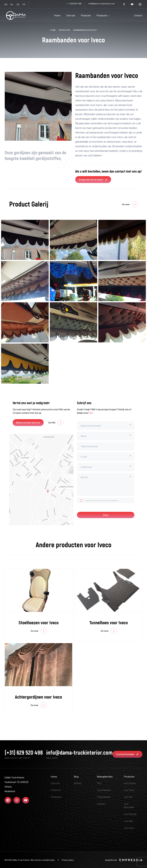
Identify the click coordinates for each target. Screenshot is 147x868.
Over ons (71, 15)
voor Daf (128, 797)
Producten (102, 15)
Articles (78, 783)
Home (57, 15)
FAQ (91, 413)
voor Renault (130, 814)
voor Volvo (129, 790)
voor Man (129, 821)
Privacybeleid (104, 797)
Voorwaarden (104, 790)
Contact (138, 15)
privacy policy (97, 500)
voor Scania (130, 783)
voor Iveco (129, 828)
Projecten (86, 15)
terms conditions (112, 500)
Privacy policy (68, 860)
